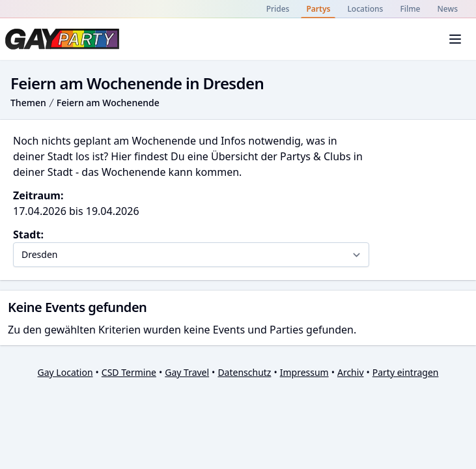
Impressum (304, 372)
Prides (278, 9)
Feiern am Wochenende (108, 103)
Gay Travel (187, 372)
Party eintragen (406, 372)
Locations (365, 9)
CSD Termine (129, 372)
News (448, 9)
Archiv (351, 372)
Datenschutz (244, 372)
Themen (28, 103)
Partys (318, 9)
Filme (410, 9)
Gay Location (65, 372)
